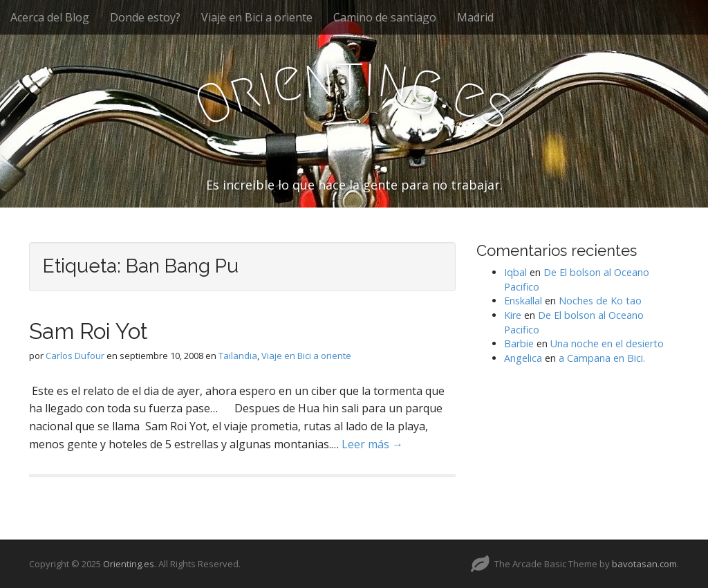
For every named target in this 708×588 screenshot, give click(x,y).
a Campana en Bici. (602, 358)
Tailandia (238, 356)
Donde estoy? (145, 17)
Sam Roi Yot (88, 331)
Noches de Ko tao (600, 301)
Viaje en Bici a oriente (257, 17)
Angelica (523, 358)
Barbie (519, 343)
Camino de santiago (385, 17)
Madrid (475, 17)
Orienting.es (129, 564)
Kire (513, 315)
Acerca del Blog (50, 17)
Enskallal (523, 301)
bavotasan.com (644, 564)
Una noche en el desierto (607, 343)
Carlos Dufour (75, 356)
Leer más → (372, 444)
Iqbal (515, 272)
